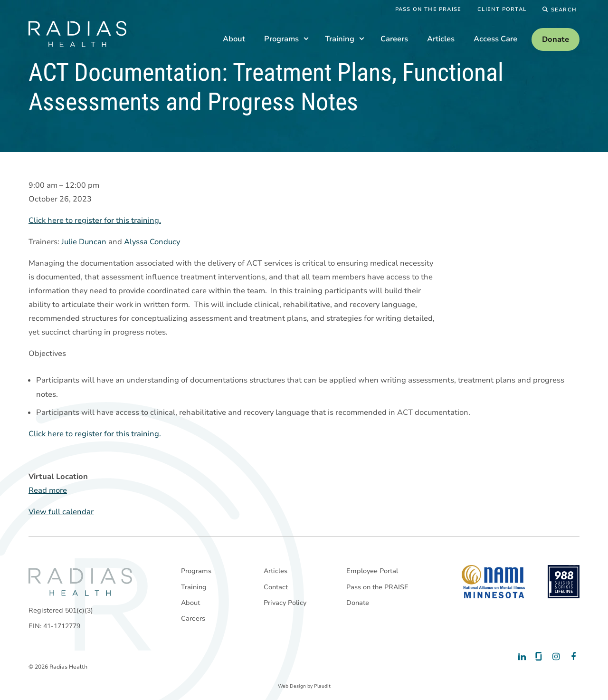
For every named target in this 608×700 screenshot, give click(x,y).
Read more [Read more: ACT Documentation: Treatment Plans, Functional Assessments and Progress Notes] (48, 491)
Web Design (292, 686)
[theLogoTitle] (77, 34)
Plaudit (322, 686)
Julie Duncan (84, 242)
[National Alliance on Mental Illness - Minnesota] (493, 582)
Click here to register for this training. (95, 221)
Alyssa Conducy (152, 242)
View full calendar (61, 512)
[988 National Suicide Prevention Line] (564, 582)
